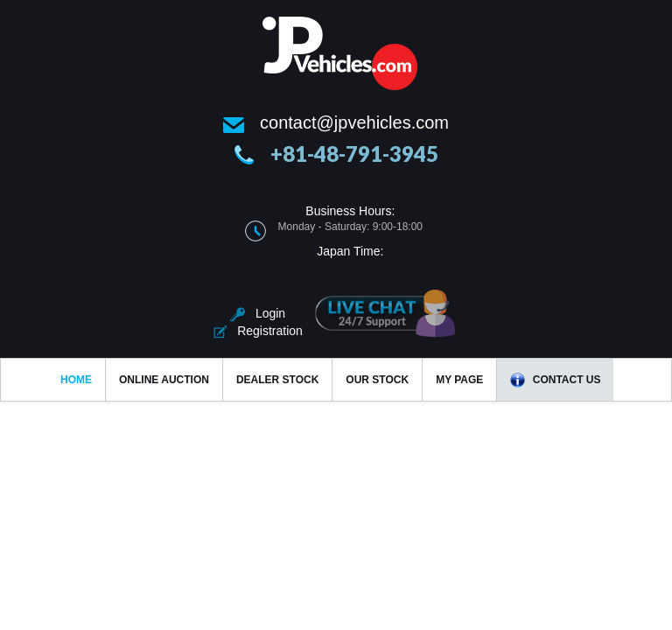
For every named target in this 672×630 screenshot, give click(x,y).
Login (258, 313)
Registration (258, 331)
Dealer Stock (277, 380)
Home (76, 380)
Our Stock (377, 380)
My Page (459, 380)
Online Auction (164, 380)
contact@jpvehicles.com (354, 122)
